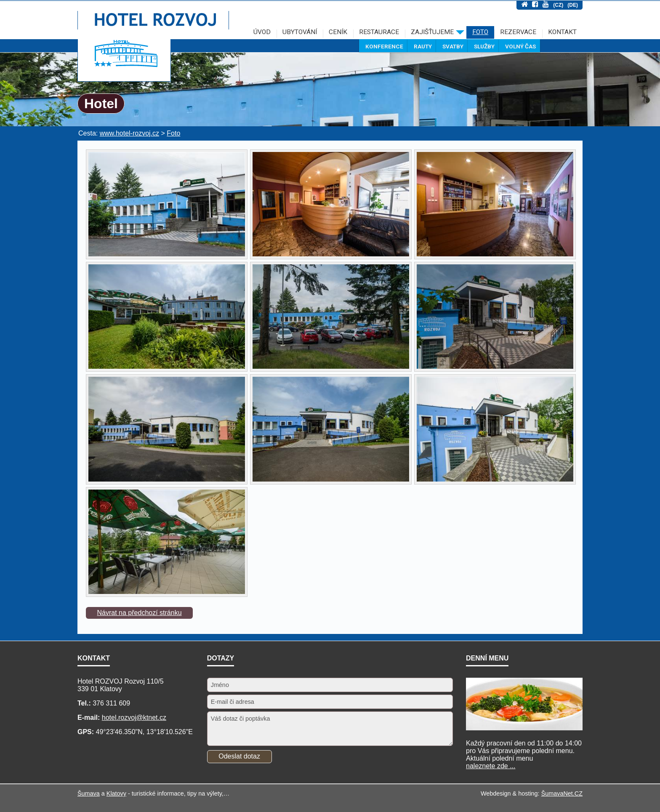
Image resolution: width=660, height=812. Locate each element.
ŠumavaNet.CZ (562, 793)
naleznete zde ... (491, 766)
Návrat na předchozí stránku (140, 613)
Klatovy (116, 793)
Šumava (89, 793)
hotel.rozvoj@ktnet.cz (134, 717)
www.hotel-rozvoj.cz (129, 133)
